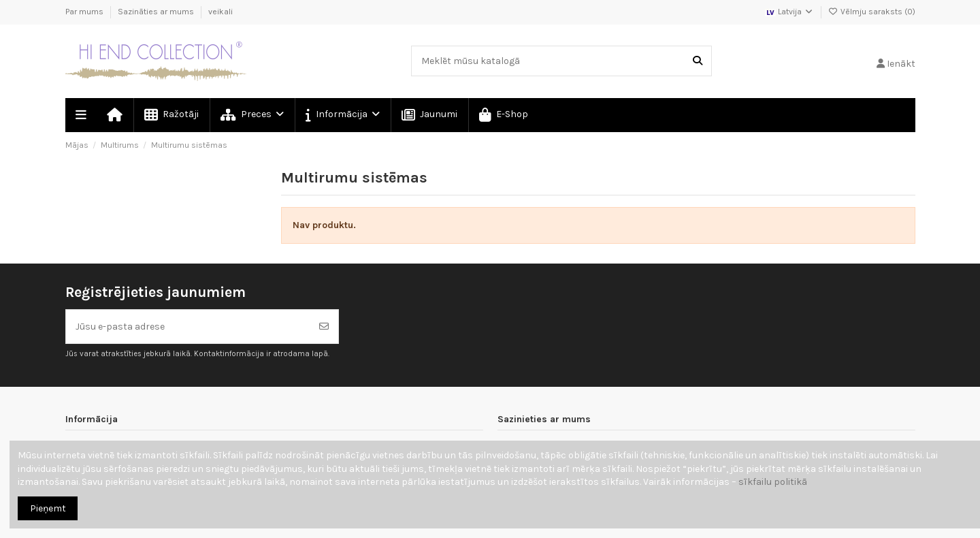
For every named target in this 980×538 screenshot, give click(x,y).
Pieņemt (48, 508)
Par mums (85, 12)
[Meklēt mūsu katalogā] (698, 61)
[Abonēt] (324, 327)
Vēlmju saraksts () (872, 12)
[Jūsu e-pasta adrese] (188, 327)
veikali (220, 12)
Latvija (789, 12)
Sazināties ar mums (157, 12)
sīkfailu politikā (773, 482)
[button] (342, 115)
